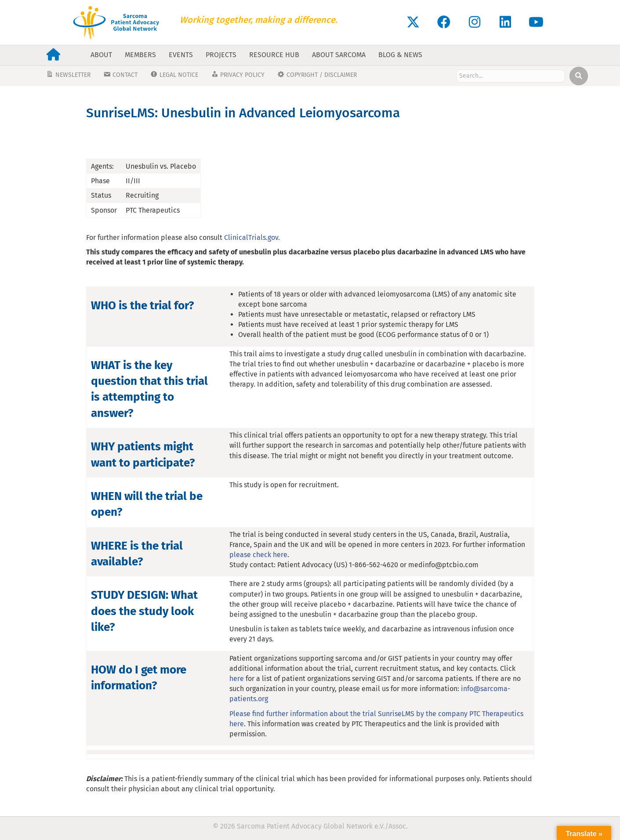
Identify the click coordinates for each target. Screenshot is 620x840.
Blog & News (400, 55)
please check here (258, 555)
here (237, 679)
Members (140, 55)
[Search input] (511, 76)
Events (181, 55)
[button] (413, 22)
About (101, 55)
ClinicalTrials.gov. (252, 237)
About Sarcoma (339, 55)
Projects (221, 55)
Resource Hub (274, 55)
